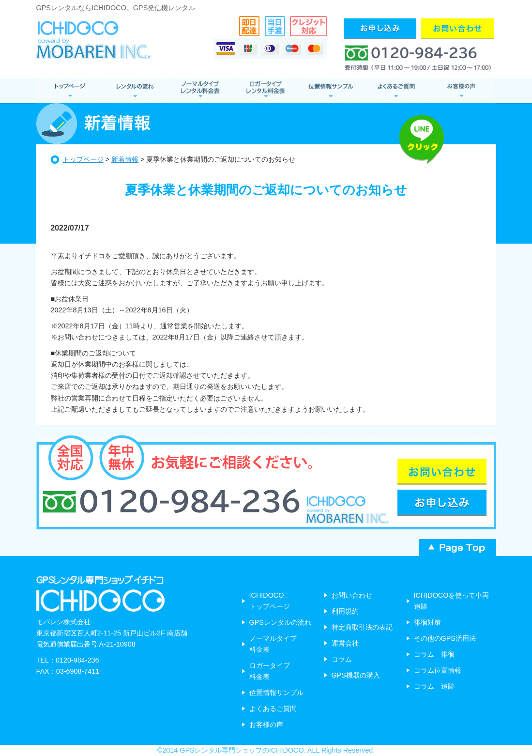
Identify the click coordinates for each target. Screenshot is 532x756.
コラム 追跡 (434, 686)
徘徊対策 (427, 622)
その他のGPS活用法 (445, 638)
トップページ (83, 159)
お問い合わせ (352, 595)
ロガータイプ (265, 91)
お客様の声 (461, 91)
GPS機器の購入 (356, 675)
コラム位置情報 (438, 670)
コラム (342, 659)
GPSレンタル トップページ (69, 91)
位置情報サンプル (330, 91)
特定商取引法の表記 (362, 627)
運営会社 (345, 643)
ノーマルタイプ (200, 91)
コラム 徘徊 (434, 654)
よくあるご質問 (396, 91)
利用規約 (345, 611)
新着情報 (125, 159)
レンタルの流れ (134, 91)
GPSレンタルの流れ (280, 622)
